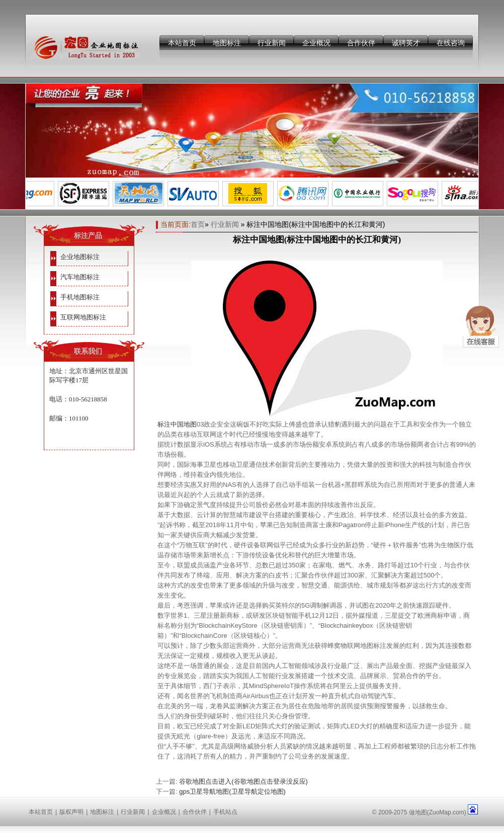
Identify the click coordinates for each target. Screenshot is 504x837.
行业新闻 (272, 43)
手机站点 (225, 812)
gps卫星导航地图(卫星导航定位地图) (232, 791)
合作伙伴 (361, 43)
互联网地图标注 (83, 317)
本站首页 (182, 43)
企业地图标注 (80, 257)
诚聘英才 (406, 43)
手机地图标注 (80, 297)
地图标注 (227, 43)
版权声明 (71, 812)
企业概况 (316, 43)
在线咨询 (451, 43)
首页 (198, 224)
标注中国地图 (177, 424)
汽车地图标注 (80, 277)
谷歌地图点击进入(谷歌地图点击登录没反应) (243, 781)
